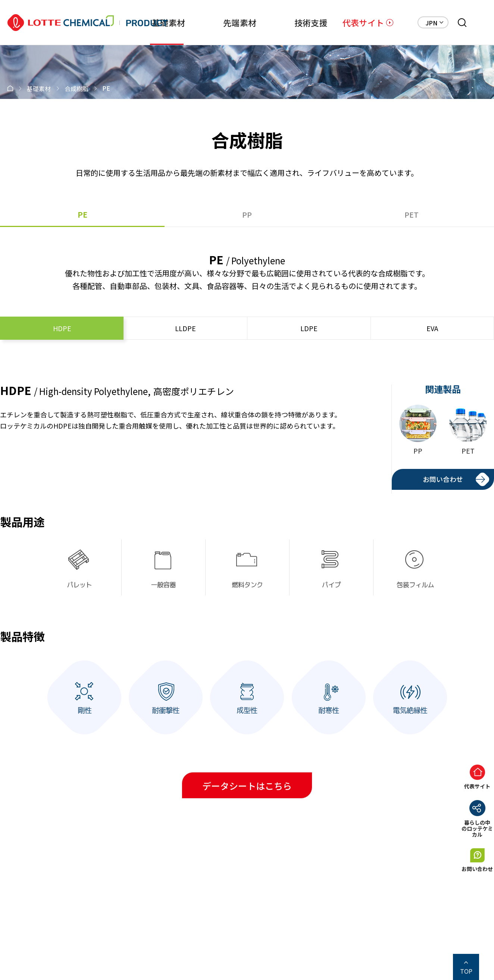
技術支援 (311, 22)
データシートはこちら (247, 786)
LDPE (309, 328)
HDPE (62, 328)
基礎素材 (168, 22)
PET (412, 214)
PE (82, 214)
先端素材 (240, 22)
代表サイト (363, 22)
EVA (432, 328)
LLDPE (185, 328)
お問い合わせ (443, 479)
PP (247, 214)
